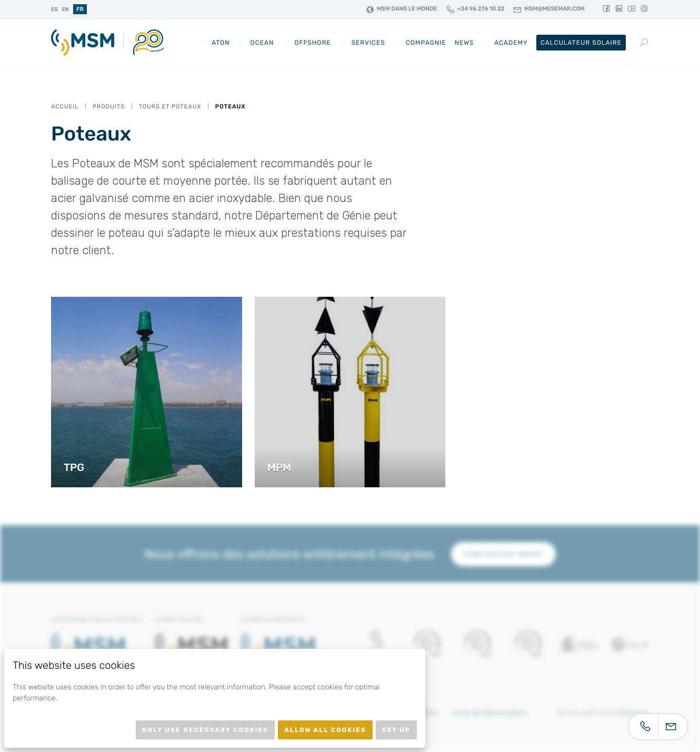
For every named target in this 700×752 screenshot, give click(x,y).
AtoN (221, 43)
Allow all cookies (325, 730)
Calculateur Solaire (581, 43)
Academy (511, 43)
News (464, 43)
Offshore (312, 43)
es (54, 9)
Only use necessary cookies (205, 730)
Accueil (65, 107)
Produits (109, 107)
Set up (396, 730)
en (66, 9)
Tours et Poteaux (170, 107)
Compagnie (426, 43)
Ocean (262, 43)
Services (368, 43)
